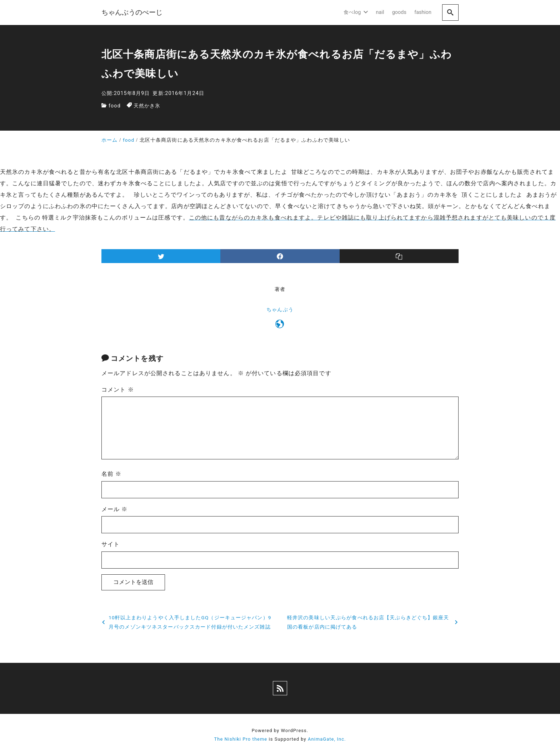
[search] (450, 12)
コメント (118, 390)
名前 (111, 474)
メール (115, 509)
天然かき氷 (147, 106)
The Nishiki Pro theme (241, 739)
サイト (111, 544)
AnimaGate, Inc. (327, 739)
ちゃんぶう (280, 310)
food (115, 106)
